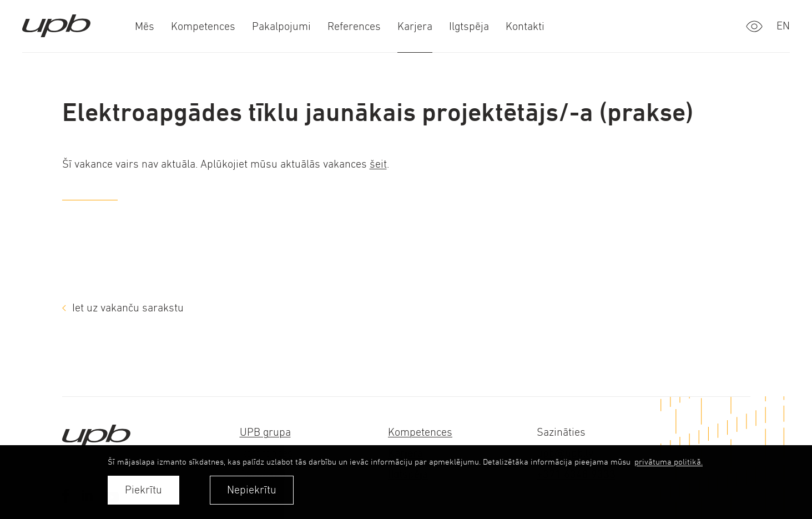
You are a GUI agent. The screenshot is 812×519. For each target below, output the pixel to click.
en (783, 26)
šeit (378, 164)
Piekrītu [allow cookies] (143, 490)
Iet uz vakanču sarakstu (128, 308)
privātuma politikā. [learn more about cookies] (669, 462)
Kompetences (420, 432)
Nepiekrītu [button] (252, 490)
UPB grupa (265, 432)
